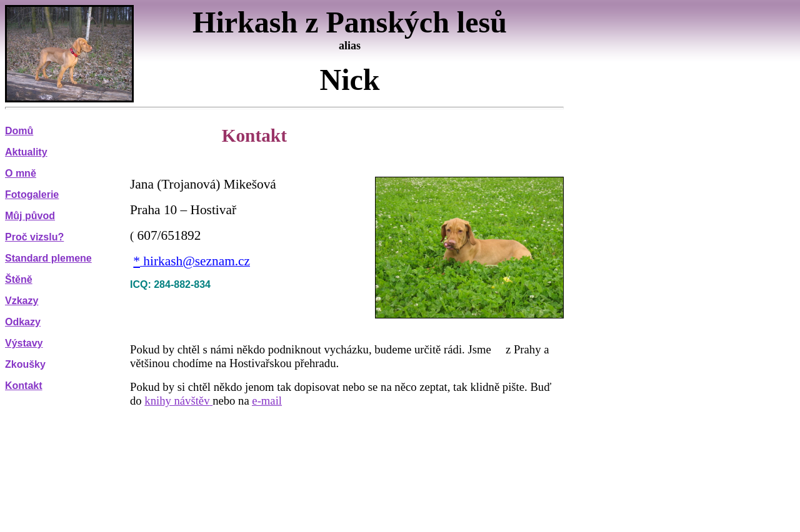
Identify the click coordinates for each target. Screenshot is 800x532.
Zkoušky (25, 364)
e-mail (267, 401)
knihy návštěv (177, 401)
